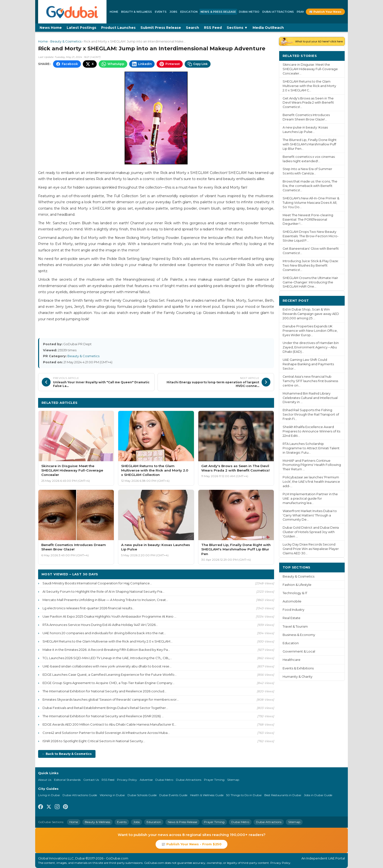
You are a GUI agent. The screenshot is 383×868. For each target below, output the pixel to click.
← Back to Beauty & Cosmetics (67, 754)
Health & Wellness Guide (207, 795)
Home (114, 12)
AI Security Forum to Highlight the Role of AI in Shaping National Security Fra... (103, 591)
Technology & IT (295, 593)
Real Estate (292, 618)
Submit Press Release (161, 28)
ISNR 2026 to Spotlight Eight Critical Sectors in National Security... (94, 741)
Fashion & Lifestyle (297, 585)
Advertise (146, 780)
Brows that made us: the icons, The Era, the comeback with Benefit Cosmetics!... (310, 186)
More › (335, 56)
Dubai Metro (249, 12)
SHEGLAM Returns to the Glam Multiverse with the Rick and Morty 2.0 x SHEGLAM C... (309, 86)
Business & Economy (299, 635)
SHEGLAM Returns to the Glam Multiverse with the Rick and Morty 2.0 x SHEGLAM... (107, 641)
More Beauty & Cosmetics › (247, 402)
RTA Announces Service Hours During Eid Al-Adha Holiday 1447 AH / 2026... (100, 625)
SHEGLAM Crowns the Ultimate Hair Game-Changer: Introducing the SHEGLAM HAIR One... (310, 282)
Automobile (292, 601)
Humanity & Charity (298, 677)
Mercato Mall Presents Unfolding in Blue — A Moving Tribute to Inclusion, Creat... (105, 600)
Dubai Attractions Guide (80, 795)
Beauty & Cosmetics (66, 41)
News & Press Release (218, 12)
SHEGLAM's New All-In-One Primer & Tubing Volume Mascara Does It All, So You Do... (311, 203)
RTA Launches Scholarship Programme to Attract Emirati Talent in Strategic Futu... (311, 448)
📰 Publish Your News (325, 12)
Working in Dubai (112, 795)
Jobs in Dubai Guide (318, 795)
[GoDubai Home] (72, 12)
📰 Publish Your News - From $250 (191, 844)
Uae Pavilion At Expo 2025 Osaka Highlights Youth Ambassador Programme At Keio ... (109, 616)
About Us (45, 780)
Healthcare (292, 660)
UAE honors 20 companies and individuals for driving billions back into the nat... (104, 633)
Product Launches (118, 28)
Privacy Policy (127, 780)
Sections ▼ (237, 28)
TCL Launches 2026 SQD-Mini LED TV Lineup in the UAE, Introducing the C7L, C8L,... (107, 658)
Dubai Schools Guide (142, 795)
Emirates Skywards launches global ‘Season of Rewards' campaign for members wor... (111, 699)
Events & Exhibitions (298, 668)
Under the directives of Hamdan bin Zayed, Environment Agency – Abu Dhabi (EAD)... (311, 347)
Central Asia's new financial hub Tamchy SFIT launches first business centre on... (310, 381)
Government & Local (299, 651)
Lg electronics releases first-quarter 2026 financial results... (88, 608)
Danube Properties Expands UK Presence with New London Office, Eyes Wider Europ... (310, 331)
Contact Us (91, 780)
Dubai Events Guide (173, 795)
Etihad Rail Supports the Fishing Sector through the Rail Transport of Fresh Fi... (311, 414)
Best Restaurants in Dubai (283, 795)
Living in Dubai (49, 795)
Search (192, 28)
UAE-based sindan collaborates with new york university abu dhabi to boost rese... (107, 666)
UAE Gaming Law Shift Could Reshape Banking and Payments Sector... (308, 364)
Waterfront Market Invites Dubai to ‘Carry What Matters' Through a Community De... (310, 515)
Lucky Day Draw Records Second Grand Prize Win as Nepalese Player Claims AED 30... (311, 549)
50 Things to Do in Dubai (244, 795)
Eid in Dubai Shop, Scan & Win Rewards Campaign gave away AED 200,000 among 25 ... (311, 314)
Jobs (173, 12)
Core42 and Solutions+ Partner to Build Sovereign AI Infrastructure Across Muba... (106, 733)
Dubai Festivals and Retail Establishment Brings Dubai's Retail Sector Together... (105, 708)
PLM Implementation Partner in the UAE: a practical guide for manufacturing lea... (310, 498)
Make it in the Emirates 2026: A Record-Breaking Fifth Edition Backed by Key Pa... (106, 650)
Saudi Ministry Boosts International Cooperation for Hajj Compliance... (97, 583)
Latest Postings (81, 28)
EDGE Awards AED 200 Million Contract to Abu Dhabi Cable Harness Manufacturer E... (109, 724)
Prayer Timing (214, 780)
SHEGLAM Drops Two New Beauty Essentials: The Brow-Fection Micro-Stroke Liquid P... (311, 236)
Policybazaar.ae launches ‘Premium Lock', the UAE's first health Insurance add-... (311, 482)
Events (161, 12)
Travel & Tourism (295, 627)
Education (189, 12)
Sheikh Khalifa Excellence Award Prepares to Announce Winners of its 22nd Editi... (311, 431)
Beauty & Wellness (137, 12)
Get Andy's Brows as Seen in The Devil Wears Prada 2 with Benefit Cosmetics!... (308, 103)
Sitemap (233, 780)
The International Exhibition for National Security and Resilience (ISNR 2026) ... (103, 716)
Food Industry (293, 610)
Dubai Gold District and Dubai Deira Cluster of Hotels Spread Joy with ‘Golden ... (311, 532)
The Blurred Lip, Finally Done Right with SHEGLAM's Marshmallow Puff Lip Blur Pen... (310, 144)
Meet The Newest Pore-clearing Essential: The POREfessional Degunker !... (308, 220)
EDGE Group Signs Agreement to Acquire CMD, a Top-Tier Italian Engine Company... (108, 683)
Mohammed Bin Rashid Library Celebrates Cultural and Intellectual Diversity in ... (310, 398)
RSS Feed (213, 28)
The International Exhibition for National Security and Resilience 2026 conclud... (104, 691)
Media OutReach (268, 28)
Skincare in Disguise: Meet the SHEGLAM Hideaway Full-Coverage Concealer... (310, 69)
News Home (51, 28)
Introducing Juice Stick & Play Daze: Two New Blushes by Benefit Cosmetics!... (311, 265)
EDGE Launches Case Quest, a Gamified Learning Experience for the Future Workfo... (110, 675)
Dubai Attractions (278, 12)
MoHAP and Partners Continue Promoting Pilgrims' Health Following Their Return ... (312, 465)
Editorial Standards (67, 780)
